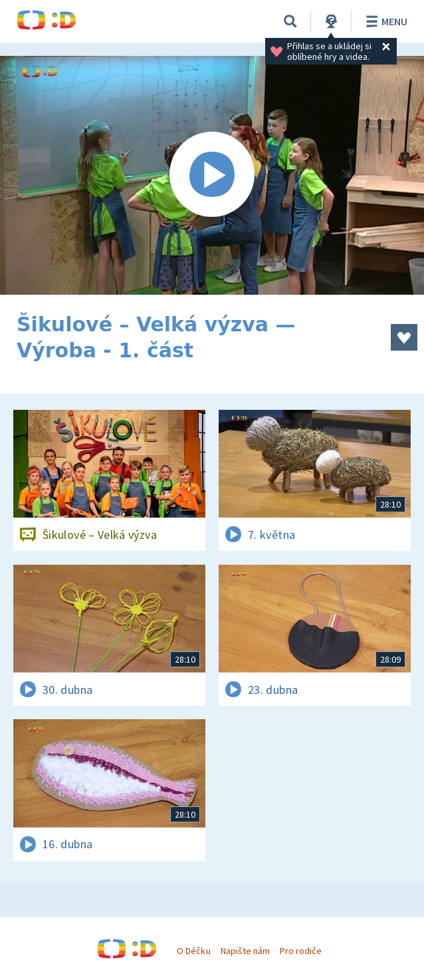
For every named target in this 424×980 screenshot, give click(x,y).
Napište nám (245, 951)
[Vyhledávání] (290, 21)
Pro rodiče (301, 951)
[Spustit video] (212, 175)
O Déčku (193, 951)
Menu (384, 21)
